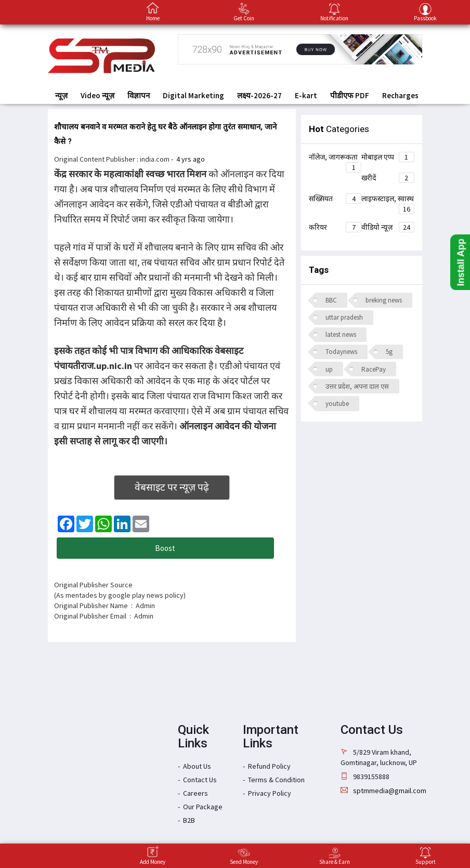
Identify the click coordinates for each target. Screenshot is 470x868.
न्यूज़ (61, 95)
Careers (195, 793)
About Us (197, 766)
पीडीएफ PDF (350, 95)
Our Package (203, 807)
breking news (384, 300)
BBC (331, 300)
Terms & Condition (276, 780)
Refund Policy (269, 766)
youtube (337, 404)
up (329, 369)
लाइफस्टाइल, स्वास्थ (388, 200)
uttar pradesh (344, 317)
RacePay (374, 369)
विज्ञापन (139, 95)
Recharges (400, 95)
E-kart (306, 95)
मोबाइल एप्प (388, 157)
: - (171, 159)
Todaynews (341, 352)
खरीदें (388, 178)
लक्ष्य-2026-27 (259, 95)
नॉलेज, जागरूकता (335, 159)
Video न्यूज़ (97, 95)
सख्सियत (335, 199)
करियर (335, 227)
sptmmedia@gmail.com (390, 791)
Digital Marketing (193, 95)
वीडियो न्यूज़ (388, 227)
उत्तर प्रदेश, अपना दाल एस (357, 386)
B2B (189, 820)
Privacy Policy (270, 793)
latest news (341, 334)
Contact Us (200, 780)
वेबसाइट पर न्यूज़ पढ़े (172, 487)
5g (389, 352)
